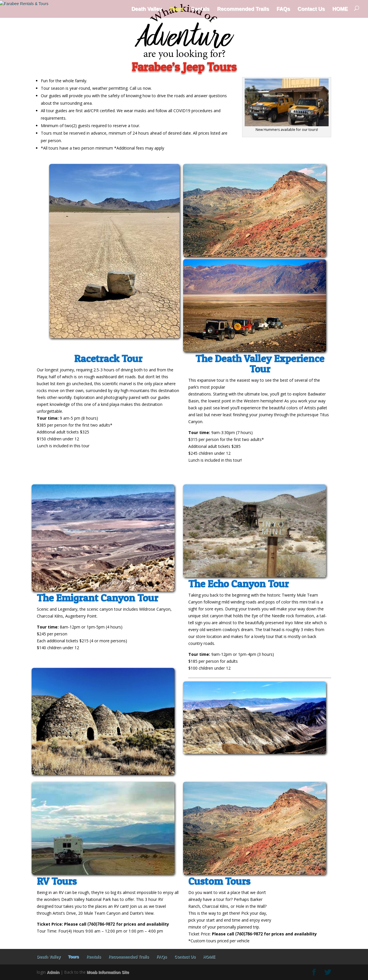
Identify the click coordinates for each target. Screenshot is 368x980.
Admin (53, 972)
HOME (340, 9)
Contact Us (311, 9)
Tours (176, 9)
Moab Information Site (108, 972)
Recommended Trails (243, 9)
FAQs (283, 9)
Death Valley (147, 9)
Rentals (200, 9)
